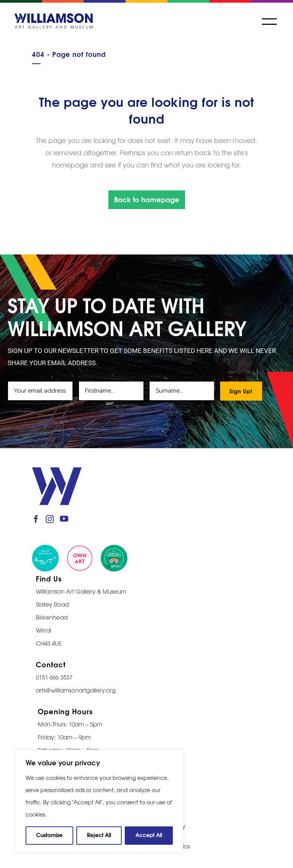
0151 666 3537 (54, 677)
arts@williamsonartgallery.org (76, 690)
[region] (99, 801)
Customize (49, 835)
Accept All (149, 835)
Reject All (99, 835)
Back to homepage (147, 199)
